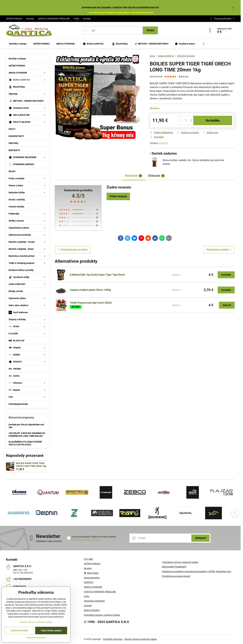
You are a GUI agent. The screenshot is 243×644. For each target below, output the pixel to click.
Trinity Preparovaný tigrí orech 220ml (91, 303)
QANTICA (163, 143)
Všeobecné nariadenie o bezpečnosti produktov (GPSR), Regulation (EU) (197, 571)
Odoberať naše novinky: (49, 541)
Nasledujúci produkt (219, 250)
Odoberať (200, 538)
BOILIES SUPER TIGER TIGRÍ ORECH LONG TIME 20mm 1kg (31, 465)
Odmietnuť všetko (19, 631)
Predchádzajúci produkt (73, 250)
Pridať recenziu (118, 196)
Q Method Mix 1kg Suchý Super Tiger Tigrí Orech (97, 275)
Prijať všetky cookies (51, 631)
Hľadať (150, 30)
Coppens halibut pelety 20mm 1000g (90, 290)
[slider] (78, 202)
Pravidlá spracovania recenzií (176, 576)
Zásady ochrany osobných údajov (141, 639)
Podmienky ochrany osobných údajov (180, 562)
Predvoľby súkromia (113, 639)
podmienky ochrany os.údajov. (86, 540)
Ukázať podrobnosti (36, 638)
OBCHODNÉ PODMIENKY (174, 567)
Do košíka (213, 120)
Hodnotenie (156, 77)
